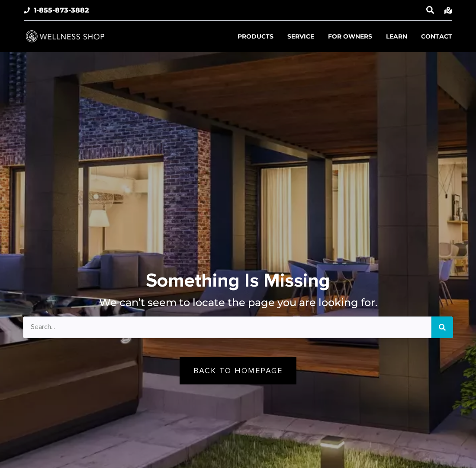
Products (256, 36)
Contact (437, 36)
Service (301, 36)
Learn (397, 36)
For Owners (350, 36)
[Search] (442, 327)
